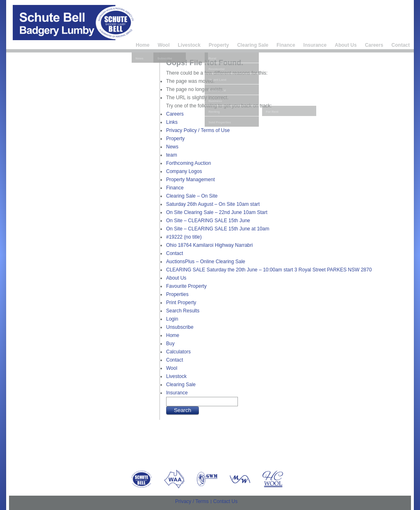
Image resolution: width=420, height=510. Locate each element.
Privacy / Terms (192, 501)
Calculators (178, 352)
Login (172, 319)
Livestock (189, 45)
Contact (401, 45)
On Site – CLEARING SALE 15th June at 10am (218, 229)
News (172, 147)
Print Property (181, 303)
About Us (346, 45)
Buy (170, 344)
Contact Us (225, 501)
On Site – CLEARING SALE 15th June (208, 221)
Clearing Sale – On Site (192, 196)
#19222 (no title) (184, 237)
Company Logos (184, 171)
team (172, 155)
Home (143, 45)
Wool (163, 45)
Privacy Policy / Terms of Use (198, 130)
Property (219, 45)
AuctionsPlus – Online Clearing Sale (206, 262)
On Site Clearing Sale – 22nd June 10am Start (217, 212)
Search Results (183, 311)
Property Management (191, 180)
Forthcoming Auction (188, 163)
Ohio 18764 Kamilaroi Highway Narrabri (209, 245)
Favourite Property (186, 286)
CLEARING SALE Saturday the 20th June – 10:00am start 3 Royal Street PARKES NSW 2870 (269, 270)
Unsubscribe (180, 327)
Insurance (315, 45)
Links (172, 122)
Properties (177, 294)
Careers (374, 45)
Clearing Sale (253, 45)
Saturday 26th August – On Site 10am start (213, 204)
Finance (286, 45)
